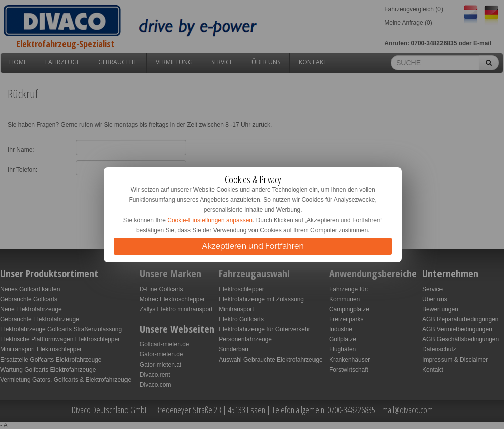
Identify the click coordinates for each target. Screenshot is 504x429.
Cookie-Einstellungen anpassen (210, 220)
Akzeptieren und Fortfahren (253, 246)
